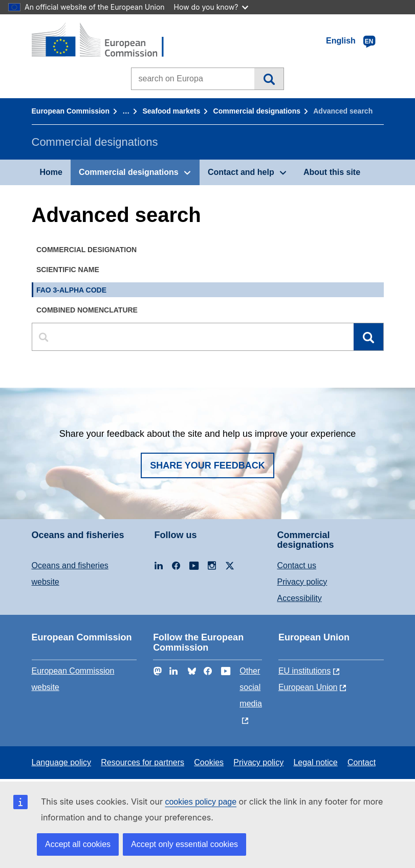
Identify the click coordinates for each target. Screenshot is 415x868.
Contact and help (241, 172)
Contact (362, 762)
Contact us (297, 565)
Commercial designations (257, 111)
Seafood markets (172, 111)
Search (269, 79)
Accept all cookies (78, 844)
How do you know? (211, 7)
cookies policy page (201, 802)
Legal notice (315, 762)
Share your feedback (207, 465)
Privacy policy (302, 582)
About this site (332, 172)
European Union (308, 687)
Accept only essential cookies (184, 844)
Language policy (62, 762)
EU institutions (304, 671)
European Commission (71, 111)
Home (51, 172)
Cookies (209, 762)
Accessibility (300, 598)
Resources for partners (143, 762)
